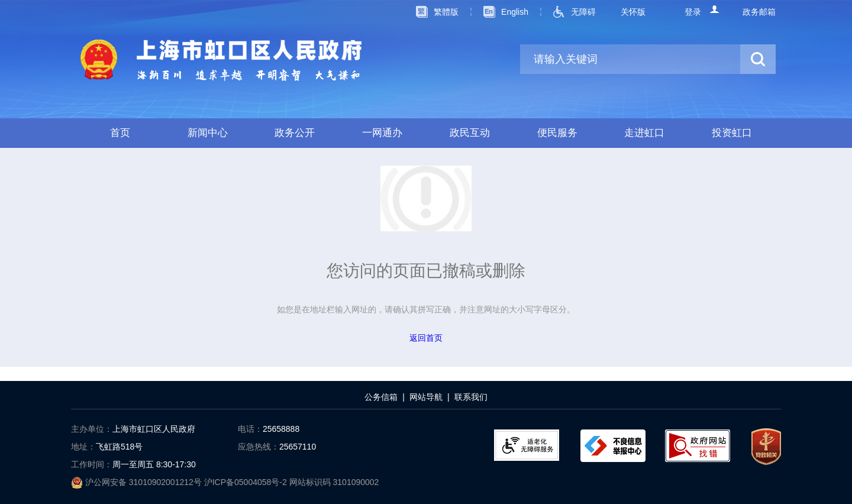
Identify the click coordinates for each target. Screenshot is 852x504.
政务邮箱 (759, 12)
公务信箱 (381, 397)
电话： (250, 429)
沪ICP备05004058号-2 (247, 482)
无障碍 (583, 12)
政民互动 (470, 133)
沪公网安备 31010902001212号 (138, 482)
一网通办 (382, 133)
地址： (83, 447)
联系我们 (471, 397)
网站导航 (426, 397)
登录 (693, 12)
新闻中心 (208, 133)
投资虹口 (732, 133)
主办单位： (92, 429)
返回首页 (426, 338)
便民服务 (557, 133)
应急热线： (259, 447)
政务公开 (295, 133)
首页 (120, 133)
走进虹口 (644, 133)
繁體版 (446, 12)
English (515, 12)
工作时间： (92, 464)
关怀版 (633, 12)
